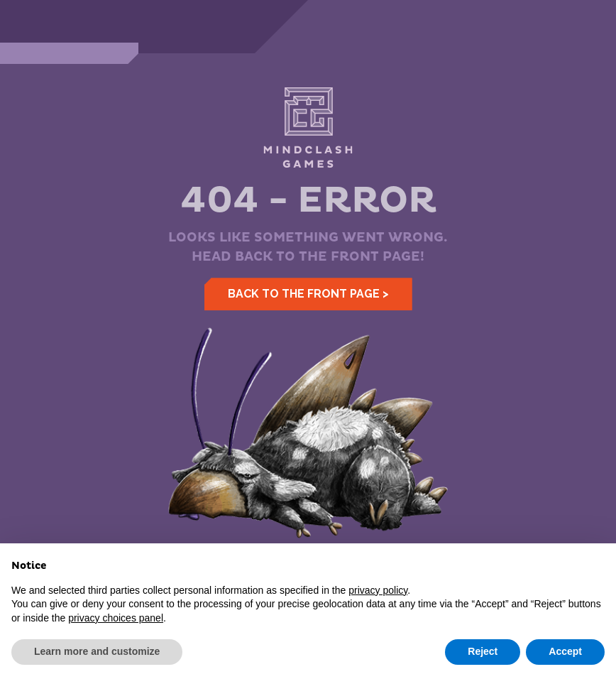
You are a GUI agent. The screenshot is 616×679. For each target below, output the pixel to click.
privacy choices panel (116, 618)
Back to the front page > (308, 294)
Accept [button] (565, 651)
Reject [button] (483, 651)
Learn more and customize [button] (97, 651)
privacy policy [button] (378, 590)
